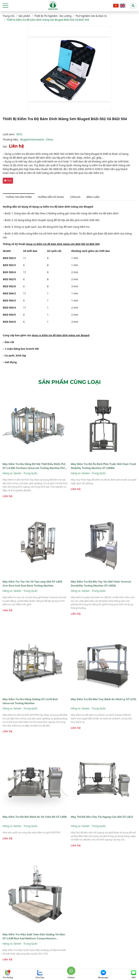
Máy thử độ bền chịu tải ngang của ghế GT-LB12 (102, 826)
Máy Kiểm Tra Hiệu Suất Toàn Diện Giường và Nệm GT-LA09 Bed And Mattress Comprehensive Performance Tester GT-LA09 (34, 946)
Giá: (5, 147)
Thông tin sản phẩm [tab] (19, 197)
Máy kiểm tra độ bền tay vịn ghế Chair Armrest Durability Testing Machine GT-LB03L (101, 593)
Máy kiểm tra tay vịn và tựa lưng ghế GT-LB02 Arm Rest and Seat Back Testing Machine (32, 593)
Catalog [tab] (75, 197)
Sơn (8, 180)
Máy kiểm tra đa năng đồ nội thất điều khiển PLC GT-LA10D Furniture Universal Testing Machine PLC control (34, 475)
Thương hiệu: (11, 139)
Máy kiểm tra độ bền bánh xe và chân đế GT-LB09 (35, 826)
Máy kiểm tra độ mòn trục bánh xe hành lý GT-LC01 (104, 708)
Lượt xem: (9, 134)
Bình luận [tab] (93, 197)
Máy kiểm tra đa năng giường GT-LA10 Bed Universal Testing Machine (30, 710)
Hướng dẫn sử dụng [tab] (51, 197)
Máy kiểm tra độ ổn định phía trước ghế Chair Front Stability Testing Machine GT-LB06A (103, 475)
